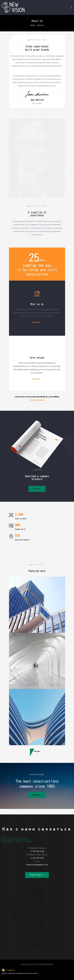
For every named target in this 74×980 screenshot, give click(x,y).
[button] (37, 499)
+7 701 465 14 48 (37, 851)
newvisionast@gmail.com (37, 865)
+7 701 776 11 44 (37, 858)
